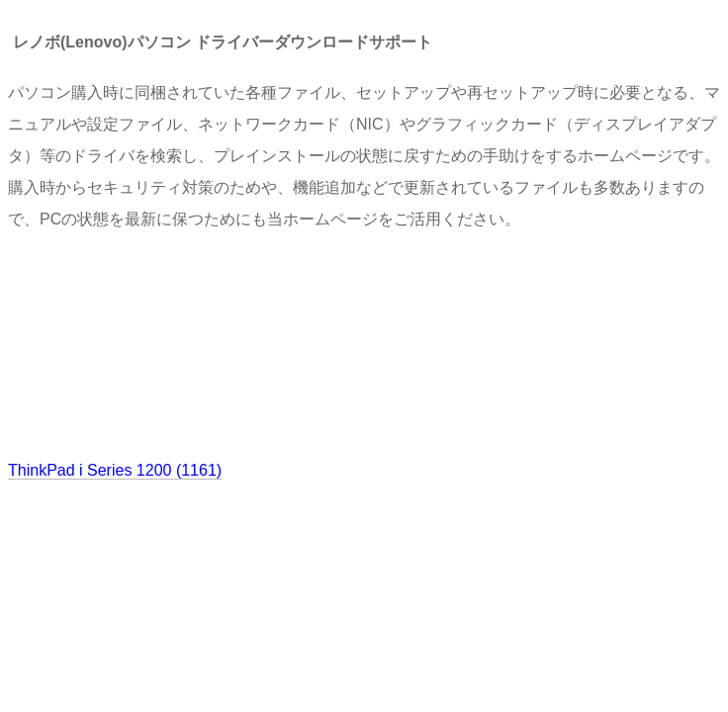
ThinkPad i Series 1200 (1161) (115, 470)
